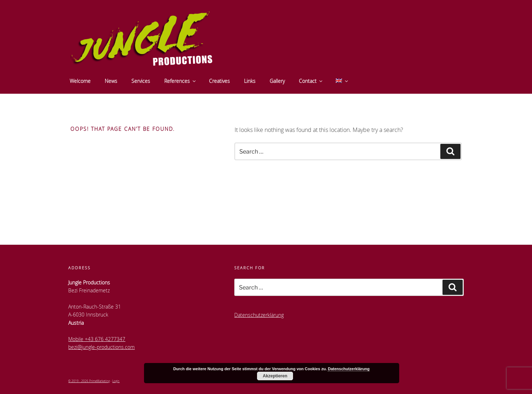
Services (141, 81)
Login (116, 381)
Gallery (277, 81)
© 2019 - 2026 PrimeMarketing (89, 381)
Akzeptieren (275, 376)
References (180, 81)
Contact (311, 81)
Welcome (80, 81)
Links (250, 81)
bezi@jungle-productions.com (101, 347)
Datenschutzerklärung (259, 315)
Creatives (219, 81)
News (111, 81)
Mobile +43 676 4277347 (97, 339)
